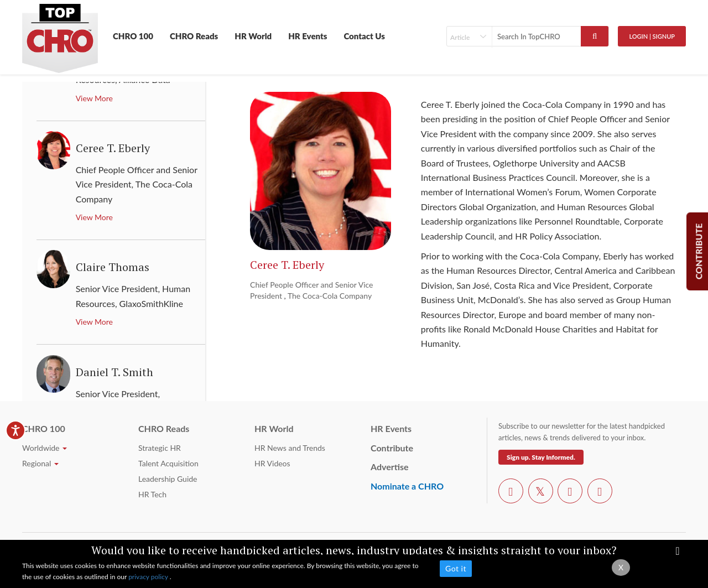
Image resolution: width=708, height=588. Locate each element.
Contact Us (364, 36)
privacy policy (149, 577)
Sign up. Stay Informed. (541, 457)
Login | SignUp (652, 36)
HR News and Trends (290, 448)
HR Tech (152, 494)
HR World (253, 36)
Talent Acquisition (168, 463)
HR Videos (272, 463)
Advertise (390, 467)
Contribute (392, 448)
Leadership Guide (168, 479)
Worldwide (45, 448)
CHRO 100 (133, 36)
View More (94, 98)
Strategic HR (160, 448)
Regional (40, 463)
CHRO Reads (194, 36)
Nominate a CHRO (407, 486)
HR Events (308, 36)
